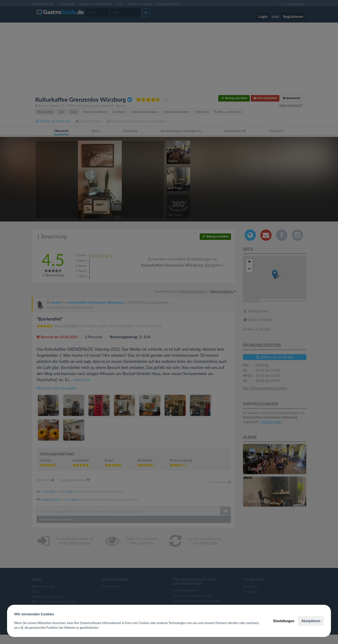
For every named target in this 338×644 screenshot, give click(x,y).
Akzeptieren (311, 621)
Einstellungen (284, 621)
